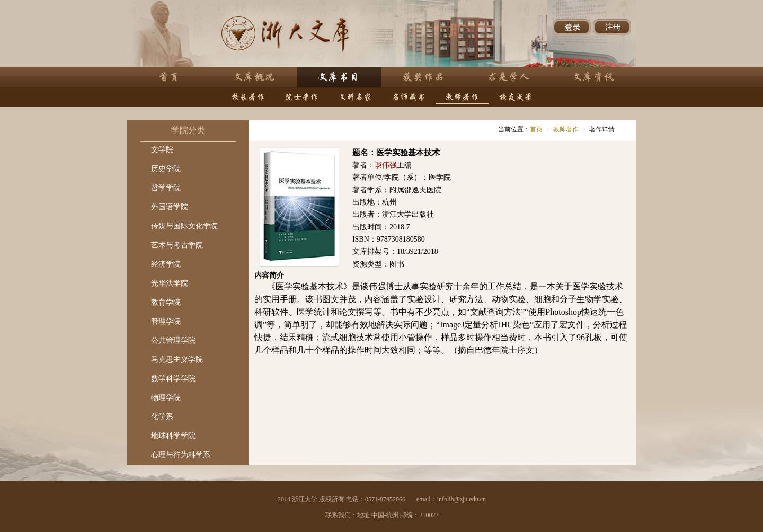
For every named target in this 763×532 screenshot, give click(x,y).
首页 (536, 129)
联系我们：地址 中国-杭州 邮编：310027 (382, 515)
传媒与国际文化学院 (184, 226)
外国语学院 (170, 207)
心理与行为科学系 (181, 455)
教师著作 (566, 129)
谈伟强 (386, 165)
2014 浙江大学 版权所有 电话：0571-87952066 (341, 499)
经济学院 (166, 264)
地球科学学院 (173, 436)
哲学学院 (166, 188)
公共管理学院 (173, 340)
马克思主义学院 (177, 360)
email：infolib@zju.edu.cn (451, 499)
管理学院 (166, 321)
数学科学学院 (173, 379)
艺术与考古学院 (177, 245)
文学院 (162, 150)
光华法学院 (170, 283)
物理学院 (166, 398)
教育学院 (166, 302)
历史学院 (166, 169)
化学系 (162, 417)
